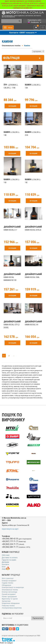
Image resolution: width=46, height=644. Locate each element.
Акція (6, 569)
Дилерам (5, 562)
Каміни (27, 46)
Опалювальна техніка (11, 46)
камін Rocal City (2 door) (12, 325)
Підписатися (38, 618)
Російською (35, 22)
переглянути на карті (10, 529)
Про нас (6, 555)
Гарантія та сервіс (9, 560)
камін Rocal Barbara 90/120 (12, 277)
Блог (4, 567)
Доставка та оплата (10, 558)
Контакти (5, 564)
